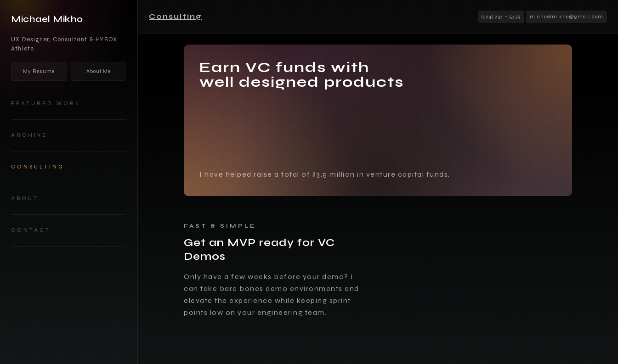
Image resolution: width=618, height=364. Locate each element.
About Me (99, 71)
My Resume (39, 71)
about (25, 199)
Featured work (46, 104)
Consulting (38, 167)
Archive (29, 135)
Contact (31, 230)
